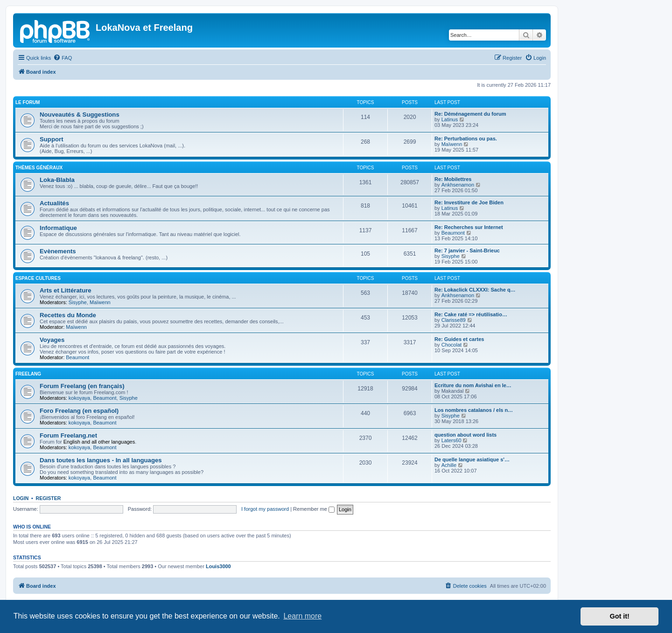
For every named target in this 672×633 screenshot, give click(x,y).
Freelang (28, 374)
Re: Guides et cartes (459, 339)
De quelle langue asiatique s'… (472, 459)
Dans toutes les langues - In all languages (101, 460)
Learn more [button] (302, 616)
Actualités (54, 203)
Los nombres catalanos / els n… (474, 410)
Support (52, 139)
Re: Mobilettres (453, 179)
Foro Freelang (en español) (79, 411)
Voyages (52, 340)
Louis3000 (218, 566)
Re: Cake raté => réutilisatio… (471, 314)
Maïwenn (452, 144)
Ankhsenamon (458, 185)
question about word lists (465, 435)
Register (49, 498)
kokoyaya (79, 398)
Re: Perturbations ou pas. (466, 139)
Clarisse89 (454, 320)
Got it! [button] (620, 616)
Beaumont (453, 233)
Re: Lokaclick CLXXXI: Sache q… (475, 290)
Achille (449, 465)
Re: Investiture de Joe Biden (469, 202)
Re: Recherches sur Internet (469, 227)
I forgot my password (265, 509)
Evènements (58, 251)
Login (21, 498)
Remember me (314, 509)
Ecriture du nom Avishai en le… (473, 385)
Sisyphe (451, 256)
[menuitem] (63, 58)
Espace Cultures (38, 278)
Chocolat (451, 345)
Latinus (450, 119)
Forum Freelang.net (68, 435)
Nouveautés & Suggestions (80, 115)
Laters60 (451, 440)
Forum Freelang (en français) (82, 386)
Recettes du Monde (68, 315)
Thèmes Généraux (39, 168)
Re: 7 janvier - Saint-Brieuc (467, 250)
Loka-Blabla (57, 180)
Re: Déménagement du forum (470, 114)
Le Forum (28, 102)
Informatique (58, 228)
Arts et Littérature (66, 290)
